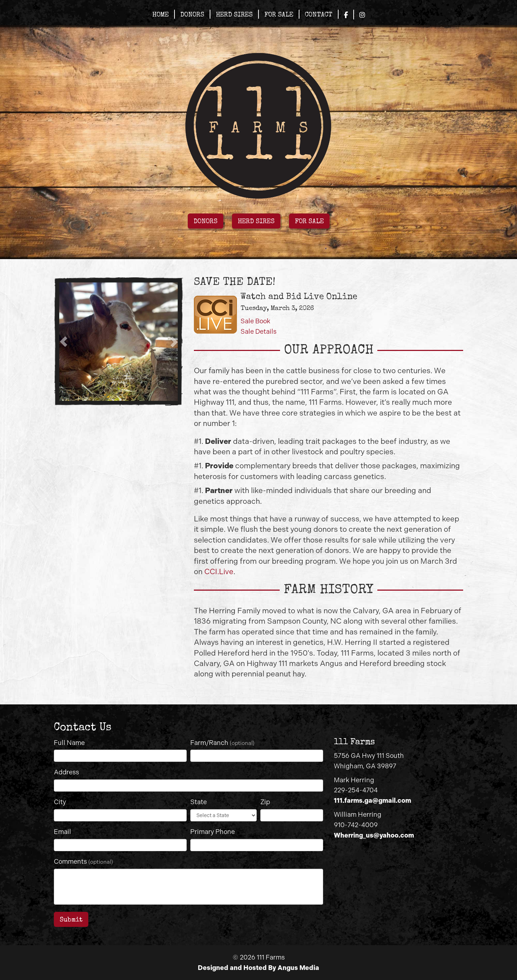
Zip (265, 802)
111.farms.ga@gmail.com (372, 801)
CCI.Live (219, 571)
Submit (71, 920)
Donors (192, 15)
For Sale (279, 15)
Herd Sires (234, 15)
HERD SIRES (256, 222)
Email (62, 832)
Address (66, 772)
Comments (83, 862)
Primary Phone (213, 832)
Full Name (69, 743)
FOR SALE (309, 222)
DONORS (206, 222)
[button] (64, 342)
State (199, 802)
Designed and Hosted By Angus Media (258, 968)
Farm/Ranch (222, 743)
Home (160, 15)
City (60, 802)
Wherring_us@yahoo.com (374, 835)
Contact (319, 15)
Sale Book (255, 321)
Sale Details (258, 332)
